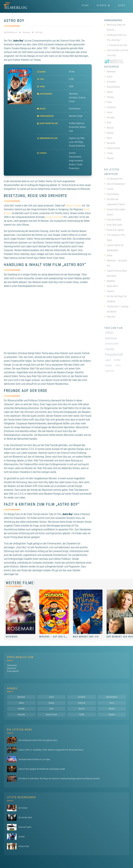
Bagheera (110, 281)
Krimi (108, 123)
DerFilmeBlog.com (20, 657)
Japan (108, 360)
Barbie (108, 255)
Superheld (110, 371)
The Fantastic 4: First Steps (115, 238)
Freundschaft (114, 354)
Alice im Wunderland (114, 184)
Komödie (109, 118)
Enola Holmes (112, 194)
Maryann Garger (73, 206)
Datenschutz (12, 665)
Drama (108, 92)
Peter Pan (110, 317)
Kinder (117, 360)
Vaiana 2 (109, 291)
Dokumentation (112, 87)
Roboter (109, 365)
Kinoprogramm (13, 671)
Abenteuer (73, 94)
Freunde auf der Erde (118, 45)
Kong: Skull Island (113, 225)
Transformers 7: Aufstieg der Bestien (116, 309)
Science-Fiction (112, 148)
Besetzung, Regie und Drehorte (116, 27)
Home (85, 5)
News (122, 5)
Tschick (109, 189)
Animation (73, 98)
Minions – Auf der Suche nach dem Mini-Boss (69, 637)
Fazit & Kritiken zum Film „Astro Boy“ (118, 53)
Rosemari (12, 637)
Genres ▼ (104, 5)
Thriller (109, 153)
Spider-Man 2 (111, 286)
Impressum (12, 668)
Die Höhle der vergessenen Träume (115, 202)
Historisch (110, 107)
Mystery (109, 133)
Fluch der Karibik (113, 220)
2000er (109, 333)
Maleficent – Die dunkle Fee (116, 263)
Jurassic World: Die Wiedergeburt (114, 248)
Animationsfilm (112, 344)
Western (109, 158)
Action (108, 77)
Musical (109, 128)
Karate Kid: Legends (114, 230)
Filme (108, 102)
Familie (110, 349)
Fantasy (109, 97)
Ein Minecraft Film (113, 179)
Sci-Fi (118, 365)
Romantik (110, 143)
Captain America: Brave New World (116, 273)
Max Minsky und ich (86, 637)
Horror (108, 112)
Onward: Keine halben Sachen (115, 212)
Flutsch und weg (54, 217)
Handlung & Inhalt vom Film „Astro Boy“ (117, 38)
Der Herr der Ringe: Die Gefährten (115, 299)
